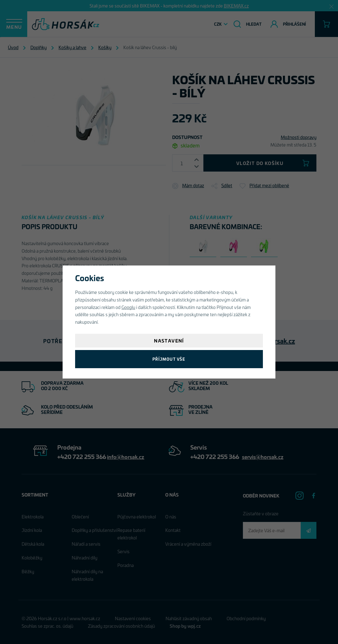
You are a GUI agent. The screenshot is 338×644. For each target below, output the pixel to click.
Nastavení (169, 340)
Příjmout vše (169, 359)
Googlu (128, 307)
